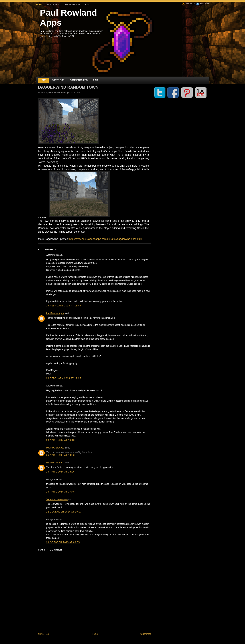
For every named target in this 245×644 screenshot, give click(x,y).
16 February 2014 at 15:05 (64, 306)
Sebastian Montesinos (57, 499)
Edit (87, 5)
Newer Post (44, 634)
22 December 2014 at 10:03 (64, 512)
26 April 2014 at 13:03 (61, 455)
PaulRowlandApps (55, 313)
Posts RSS (53, 5)
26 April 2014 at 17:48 (61, 492)
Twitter (203, 4)
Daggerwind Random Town (68, 87)
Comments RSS (72, 5)
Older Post (146, 634)
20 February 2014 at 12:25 (64, 378)
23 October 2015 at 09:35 (63, 542)
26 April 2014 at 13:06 (61, 472)
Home (39, 5)
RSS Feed (189, 4)
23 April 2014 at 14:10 (61, 440)
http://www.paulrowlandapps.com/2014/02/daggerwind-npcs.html (106, 239)
